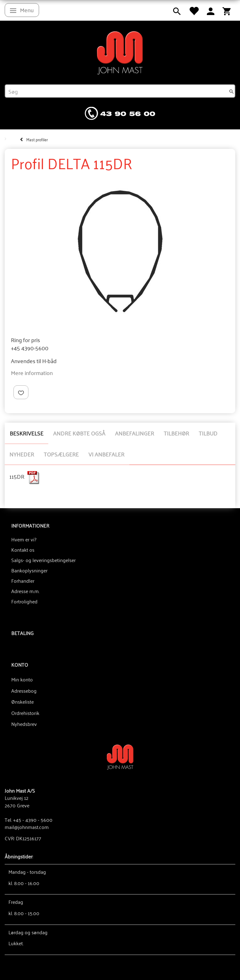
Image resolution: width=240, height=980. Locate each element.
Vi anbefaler (106, 454)
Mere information (32, 373)
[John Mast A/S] (120, 756)
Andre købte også (79, 433)
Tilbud (208, 433)
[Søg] (232, 91)
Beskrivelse (27, 433)
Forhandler (23, 581)
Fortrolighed (24, 601)
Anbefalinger (135, 433)
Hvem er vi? (24, 539)
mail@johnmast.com (27, 827)
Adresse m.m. (25, 591)
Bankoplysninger (29, 570)
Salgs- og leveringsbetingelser (43, 560)
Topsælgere (61, 454)
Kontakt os (23, 550)
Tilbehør (176, 433)
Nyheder (22, 454)
